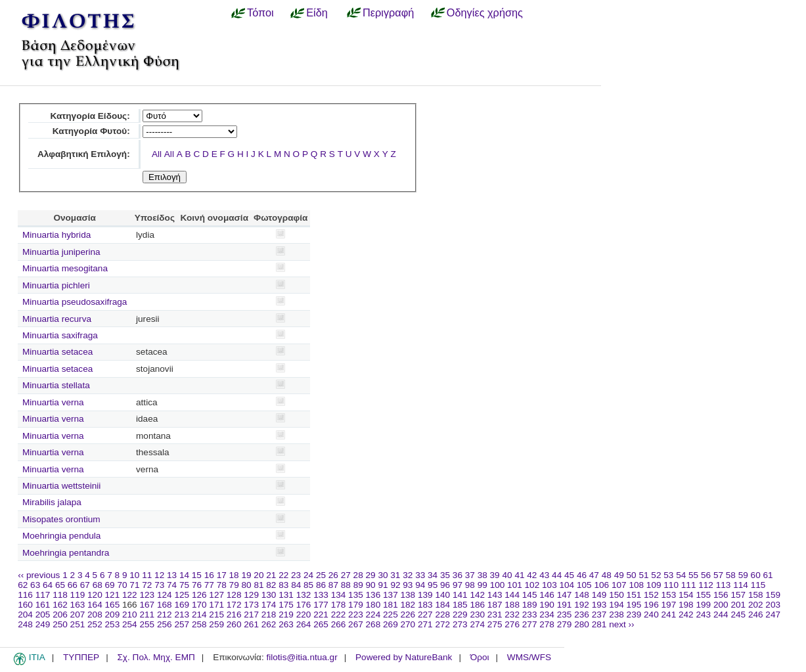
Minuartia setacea (57, 352)
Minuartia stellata (56, 385)
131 (286, 595)
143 (495, 595)
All (157, 154)
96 (445, 585)
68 (98, 585)
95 (433, 585)
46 (582, 575)
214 (199, 615)
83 (283, 585)
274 (477, 624)
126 (199, 595)
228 (442, 615)
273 (460, 624)
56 (706, 575)
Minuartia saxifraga (60, 335)
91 (383, 585)
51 (643, 575)
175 (286, 605)
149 (599, 595)
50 (632, 575)
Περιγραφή (388, 12)
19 (246, 575)
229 (460, 615)
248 (25, 624)
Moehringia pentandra (66, 553)
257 (182, 624)
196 (651, 605)
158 (756, 595)
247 (773, 615)
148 (582, 595)
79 (234, 585)
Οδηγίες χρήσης (485, 12)
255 (147, 624)
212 (165, 615)
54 (681, 575)
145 (530, 595)
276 (512, 624)
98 (470, 585)
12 (159, 575)
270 (408, 624)
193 (599, 605)
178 (339, 605)
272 (442, 624)
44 (557, 575)
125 (182, 595)
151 (634, 595)
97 (458, 585)
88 (346, 585)
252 (95, 624)
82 (271, 585)
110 (671, 585)
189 (530, 605)
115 (758, 585)
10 (134, 575)
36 (458, 575)
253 (113, 624)
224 (373, 615)
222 (339, 615)
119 (78, 595)
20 (258, 575)
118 (60, 595)
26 (333, 575)
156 (721, 595)
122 (130, 595)
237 (599, 615)
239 (634, 615)
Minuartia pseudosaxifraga (75, 302)
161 (43, 605)
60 (756, 575)
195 (634, 605)
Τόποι (260, 12)
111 (689, 585)
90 (371, 585)
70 (122, 585)
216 (234, 615)
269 (391, 624)
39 (495, 575)
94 (420, 585)
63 (35, 585)
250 (60, 624)
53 (668, 575)
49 (619, 575)
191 (565, 605)
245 (738, 615)
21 (271, 575)
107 (619, 585)
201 (738, 605)
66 (73, 585)
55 (693, 575)
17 (222, 575)
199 (703, 605)
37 (470, 575)
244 (721, 615)
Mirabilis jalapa (52, 502)
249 (43, 624)
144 (512, 595)
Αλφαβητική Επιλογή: (84, 154)
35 (445, 575)
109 (654, 585)
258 (199, 624)
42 (532, 575)
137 (391, 595)
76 (197, 585)
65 (60, 585)
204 (25, 615)
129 (251, 595)
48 (607, 575)
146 (547, 595)
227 (425, 615)
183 (425, 605)
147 (565, 595)
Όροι (480, 657)
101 (515, 585)
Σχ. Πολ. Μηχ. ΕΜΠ (156, 657)
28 (358, 575)
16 (209, 575)
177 (321, 605)
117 (43, 595)
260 (234, 624)
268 (373, 624)
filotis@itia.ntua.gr (302, 657)
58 (731, 575)
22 (283, 575)
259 (216, 624)
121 (113, 595)
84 (296, 585)
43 (544, 575)
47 (594, 575)
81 (258, 585)
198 (686, 605)
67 (85, 585)
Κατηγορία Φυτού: (91, 131)
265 (321, 624)
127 (216, 595)
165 (113, 605)
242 (686, 615)
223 (356, 615)
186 (477, 605)
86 (321, 585)
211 (147, 615)
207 (78, 615)
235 (565, 615)
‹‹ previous (39, 575)
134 (339, 595)
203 (773, 605)
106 (601, 585)
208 (95, 615)
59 (743, 575)
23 (296, 575)
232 (512, 615)
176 (304, 605)
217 (251, 615)
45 (569, 575)
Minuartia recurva (57, 319)
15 (197, 575)
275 (495, 624)
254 (130, 624)
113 (724, 585)
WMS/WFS (529, 657)
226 (408, 615)
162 (60, 605)
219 (286, 615)
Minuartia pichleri (56, 285)
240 (651, 615)
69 (110, 585)
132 (304, 595)
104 (567, 585)
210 (130, 615)
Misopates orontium (61, 519)
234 (547, 615)
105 (584, 585)
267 (356, 624)
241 (669, 615)
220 (304, 615)
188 (512, 605)
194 (616, 605)
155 (703, 595)
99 (482, 585)
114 (741, 585)
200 (721, 605)
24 (308, 575)
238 (616, 615)
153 (669, 595)
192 (582, 605)
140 (442, 595)
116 (25, 595)
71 (134, 585)
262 (269, 624)
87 (333, 585)
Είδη (317, 12)
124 (165, 595)
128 (234, 595)
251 (78, 624)
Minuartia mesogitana (65, 268)
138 (408, 595)
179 (356, 605)
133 (321, 595)
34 (433, 575)
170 (199, 605)
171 (216, 605)
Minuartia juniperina (61, 252)
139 (425, 595)
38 (482, 575)
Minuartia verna (53, 402)
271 (425, 624)
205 (43, 615)
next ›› (622, 624)
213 (182, 615)
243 (703, 615)
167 (147, 605)
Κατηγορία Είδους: (90, 116)
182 (408, 605)
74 (172, 585)
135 (356, 595)
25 (321, 575)
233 (530, 615)
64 (48, 585)
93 (408, 585)
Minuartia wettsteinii (61, 486)
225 (391, 615)
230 (477, 615)
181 (391, 605)
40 (507, 575)
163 (78, 605)
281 (599, 624)
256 (165, 624)
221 (321, 615)
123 (147, 595)
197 (669, 605)
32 (408, 575)
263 (286, 624)
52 (656, 575)
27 (346, 575)
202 (756, 605)
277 (530, 624)
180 (373, 605)
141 (460, 595)
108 (636, 585)
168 (165, 605)
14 (184, 575)
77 (209, 585)
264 (304, 624)
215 (216, 615)
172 (234, 605)
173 (251, 605)
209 (113, 615)
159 (773, 595)
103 (549, 585)
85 (308, 585)
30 (383, 575)
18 (234, 575)
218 (269, 615)
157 (738, 595)
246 (756, 615)
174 (269, 605)
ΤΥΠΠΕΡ (81, 657)
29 (371, 575)
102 (532, 585)
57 (718, 575)
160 (25, 605)
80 (247, 585)
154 (686, 595)
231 (495, 615)
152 (651, 595)
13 (172, 575)
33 (420, 575)
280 (582, 624)
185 (460, 605)
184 (442, 605)
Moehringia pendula (61, 536)
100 (498, 585)
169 (182, 605)
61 (768, 575)
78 (222, 585)
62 (23, 585)
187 (495, 605)
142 (477, 595)
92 (395, 585)
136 (373, 595)
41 (519, 575)
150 (616, 595)
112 (706, 585)
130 (269, 595)
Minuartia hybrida (56, 235)
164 (95, 605)
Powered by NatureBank (404, 657)
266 (339, 624)
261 (251, 624)
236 (582, 615)
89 (358, 585)
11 (147, 575)
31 (395, 575)
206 (60, 615)
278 (547, 624)
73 (159, 585)
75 (184, 585)
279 (565, 624)
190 (547, 605)
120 (95, 595)
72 (147, 585)
